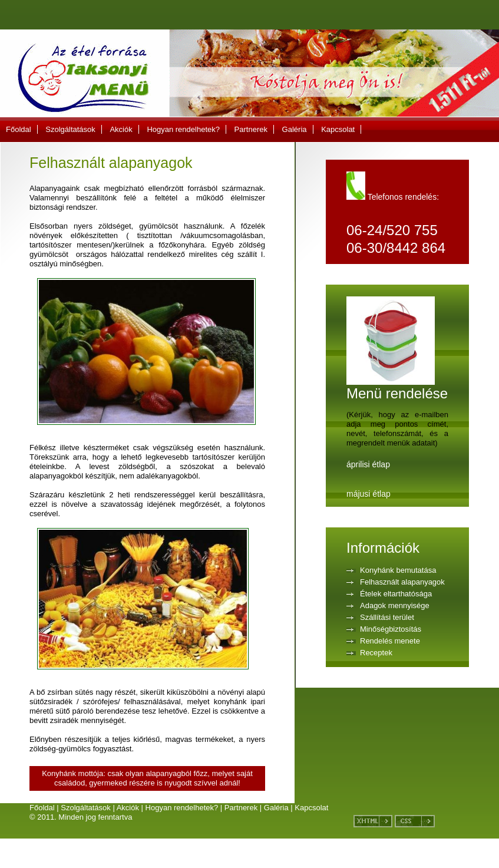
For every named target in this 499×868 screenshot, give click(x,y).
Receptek (376, 653)
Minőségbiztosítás (391, 629)
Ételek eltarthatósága (396, 594)
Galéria (295, 129)
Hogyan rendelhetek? (183, 129)
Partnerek (251, 129)
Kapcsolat (338, 129)
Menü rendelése (397, 387)
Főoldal (19, 129)
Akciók (121, 129)
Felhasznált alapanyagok (402, 582)
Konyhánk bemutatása (398, 570)
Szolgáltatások (70, 129)
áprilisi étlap (368, 464)
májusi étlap (369, 494)
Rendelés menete (390, 641)
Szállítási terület (387, 617)
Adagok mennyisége (395, 605)
